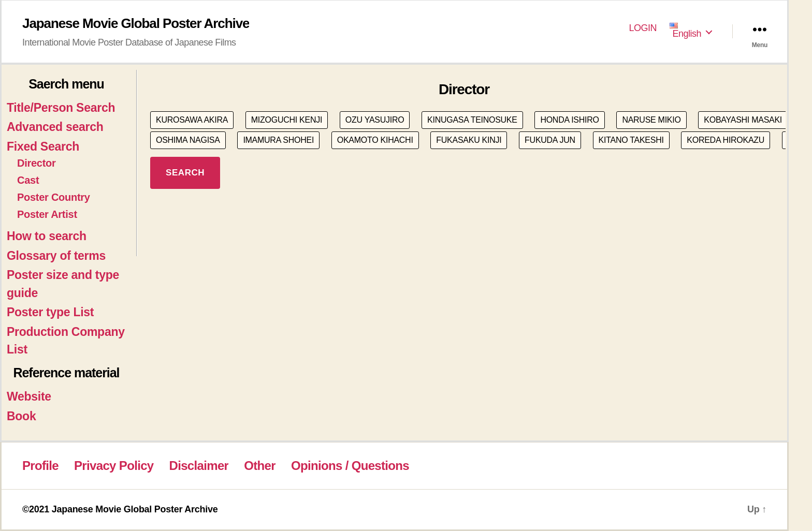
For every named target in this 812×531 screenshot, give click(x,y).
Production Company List (66, 341)
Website (29, 396)
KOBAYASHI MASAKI (743, 120)
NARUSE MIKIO (651, 120)
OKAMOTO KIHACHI (375, 140)
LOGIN (643, 28)
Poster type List (50, 312)
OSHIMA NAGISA (188, 140)
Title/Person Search (61, 108)
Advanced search (55, 127)
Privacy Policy (114, 466)
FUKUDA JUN (550, 140)
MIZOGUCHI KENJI (287, 120)
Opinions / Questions (350, 466)
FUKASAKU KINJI (469, 140)
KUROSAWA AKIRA (192, 120)
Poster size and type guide (63, 284)
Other (260, 466)
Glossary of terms (56, 256)
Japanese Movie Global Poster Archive (136, 23)
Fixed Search (43, 146)
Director (37, 163)
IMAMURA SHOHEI (278, 140)
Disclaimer (199, 466)
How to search (47, 236)
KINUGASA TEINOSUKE (472, 120)
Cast (28, 180)
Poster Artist (47, 214)
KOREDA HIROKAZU (726, 140)
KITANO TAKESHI (631, 140)
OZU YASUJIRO (375, 120)
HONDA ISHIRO (569, 120)
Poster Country (54, 197)
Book (21, 416)
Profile (40, 466)
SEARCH (185, 173)
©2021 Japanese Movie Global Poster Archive (120, 509)
